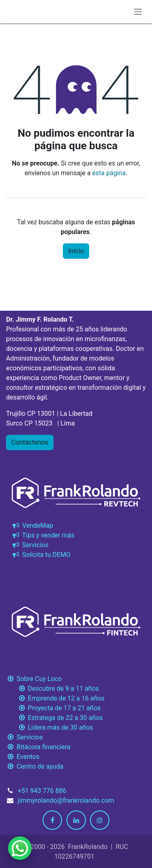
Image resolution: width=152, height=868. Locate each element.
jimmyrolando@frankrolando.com (66, 800)
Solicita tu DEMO (41, 555)
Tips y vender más (43, 535)
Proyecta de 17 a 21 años (53, 708)
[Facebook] (52, 820)
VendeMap (32, 525)
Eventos (23, 757)
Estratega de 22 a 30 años (54, 718)
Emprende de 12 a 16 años (55, 698)
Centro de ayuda (35, 766)
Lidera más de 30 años (50, 727)
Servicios (30, 545)
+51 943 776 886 (42, 791)
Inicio (76, 251)
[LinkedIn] (76, 820)
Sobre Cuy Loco (35, 679)
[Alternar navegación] (138, 12)
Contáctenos (30, 442)
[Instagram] (100, 820)
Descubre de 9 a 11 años (52, 689)
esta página (109, 173)
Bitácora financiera (39, 747)
